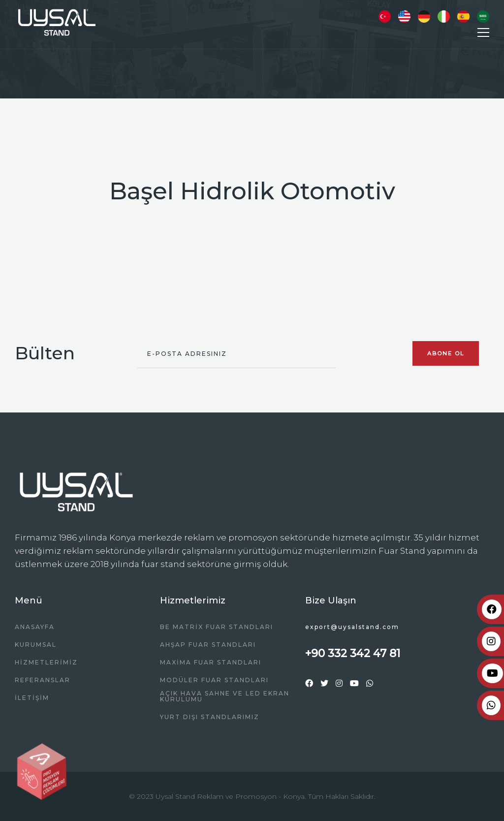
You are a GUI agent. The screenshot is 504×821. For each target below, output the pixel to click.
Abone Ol (446, 353)
